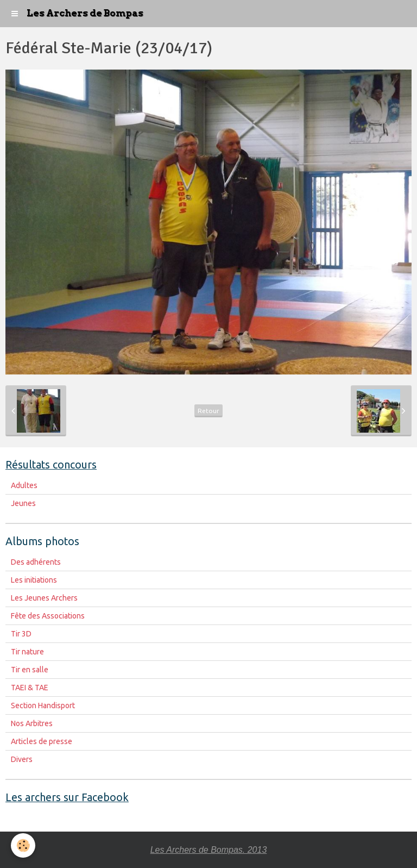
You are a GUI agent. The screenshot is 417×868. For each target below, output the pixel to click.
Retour (208, 411)
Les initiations (34, 580)
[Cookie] (23, 845)
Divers (22, 759)
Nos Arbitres (32, 723)
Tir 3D (21, 634)
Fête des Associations (48, 616)
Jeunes (23, 503)
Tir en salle (30, 670)
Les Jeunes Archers (44, 598)
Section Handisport (43, 705)
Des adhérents (36, 562)
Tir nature (27, 652)
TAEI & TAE (30, 688)
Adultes (24, 485)
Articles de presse (42, 741)
